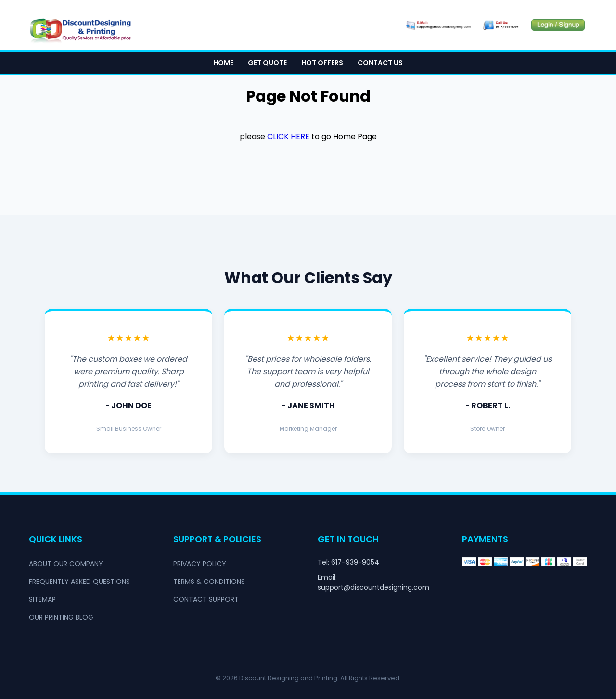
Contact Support (206, 599)
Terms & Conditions (209, 582)
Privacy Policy (200, 564)
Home (223, 63)
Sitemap (42, 599)
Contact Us (380, 63)
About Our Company (66, 564)
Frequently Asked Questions (79, 582)
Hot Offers (322, 63)
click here (288, 137)
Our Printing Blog (61, 617)
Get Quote (267, 63)
